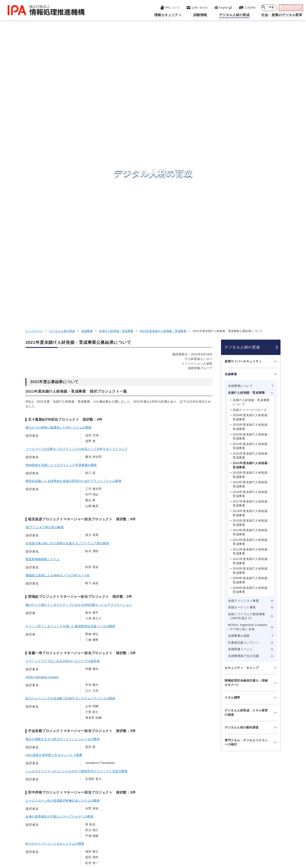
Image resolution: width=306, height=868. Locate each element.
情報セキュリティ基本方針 (181, 841)
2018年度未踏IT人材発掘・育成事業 (252, 225)
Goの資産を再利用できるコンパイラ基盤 (54, 487)
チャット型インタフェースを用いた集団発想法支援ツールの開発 (70, 358)
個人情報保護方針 (93, 841)
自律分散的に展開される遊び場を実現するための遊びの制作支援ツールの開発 (80, 616)
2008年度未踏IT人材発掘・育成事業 (252, 321)
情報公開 (215, 841)
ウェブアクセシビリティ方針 (134, 841)
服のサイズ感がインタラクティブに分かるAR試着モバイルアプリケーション (79, 336)
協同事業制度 (239, 841)
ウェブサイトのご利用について (50, 841)
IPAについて (221, 813)
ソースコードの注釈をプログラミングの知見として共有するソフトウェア (76, 181)
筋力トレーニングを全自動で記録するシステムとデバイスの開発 (70, 430)
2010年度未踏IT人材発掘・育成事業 (252, 302)
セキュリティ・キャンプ (242, 399)
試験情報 (218, 782)
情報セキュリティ (226, 771)
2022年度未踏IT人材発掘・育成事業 (252, 187)
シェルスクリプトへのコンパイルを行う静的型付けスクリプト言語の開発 (76, 503)
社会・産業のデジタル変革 (234, 803)
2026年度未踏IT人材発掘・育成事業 (252, 149)
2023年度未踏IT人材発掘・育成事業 (252, 178)
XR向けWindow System (42, 409)
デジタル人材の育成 (62, 63)
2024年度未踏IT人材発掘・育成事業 (252, 168)
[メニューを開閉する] (275, 93)
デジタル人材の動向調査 (242, 459)
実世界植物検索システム (42, 291)
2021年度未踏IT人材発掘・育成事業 (163, 63)
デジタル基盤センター (154, 800)
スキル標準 (232, 429)
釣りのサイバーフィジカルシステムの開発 (55, 575)
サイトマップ (266, 841)
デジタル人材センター (154, 807)
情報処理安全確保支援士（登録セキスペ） (246, 414)
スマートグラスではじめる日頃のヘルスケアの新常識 (63, 393)
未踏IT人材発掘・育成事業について (251, 134)
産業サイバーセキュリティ (243, 93)
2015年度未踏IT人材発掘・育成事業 (252, 254)
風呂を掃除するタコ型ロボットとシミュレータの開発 (63, 471)
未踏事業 (87, 63)
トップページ (34, 63)
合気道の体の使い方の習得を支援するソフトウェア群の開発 (67, 275)
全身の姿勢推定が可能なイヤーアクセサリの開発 (59, 548)
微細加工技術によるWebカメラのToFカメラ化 (58, 307)
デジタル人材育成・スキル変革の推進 (246, 444)
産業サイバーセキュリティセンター (164, 779)
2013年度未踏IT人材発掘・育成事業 (252, 273)
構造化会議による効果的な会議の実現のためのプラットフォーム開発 (73, 213)
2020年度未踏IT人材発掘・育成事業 (252, 206)
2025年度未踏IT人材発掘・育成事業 (252, 158)
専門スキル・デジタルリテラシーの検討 (246, 474)
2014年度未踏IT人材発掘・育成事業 (252, 264)
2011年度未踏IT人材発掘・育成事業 (252, 293)
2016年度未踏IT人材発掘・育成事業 (252, 245)
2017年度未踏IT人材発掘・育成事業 (252, 235)
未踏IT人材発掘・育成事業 (116, 63)
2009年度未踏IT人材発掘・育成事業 (252, 312)
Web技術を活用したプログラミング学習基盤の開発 (61, 196)
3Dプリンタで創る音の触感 (45, 259)
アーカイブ (156, 848)
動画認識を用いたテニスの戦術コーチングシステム (61, 632)
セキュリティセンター (154, 771)
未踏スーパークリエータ (250, 141)
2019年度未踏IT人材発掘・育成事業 (252, 216)
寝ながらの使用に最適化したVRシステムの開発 (59, 159)
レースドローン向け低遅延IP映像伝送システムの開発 (63, 532)
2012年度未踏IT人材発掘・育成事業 (252, 283)
